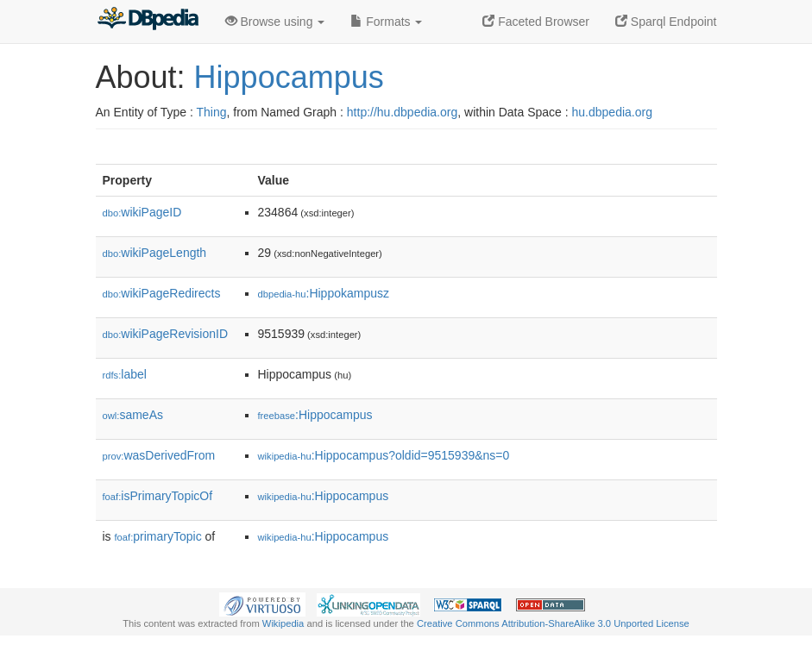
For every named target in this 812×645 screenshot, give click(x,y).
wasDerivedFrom (159, 455)
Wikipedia (283, 623)
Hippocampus (289, 77)
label (125, 374)
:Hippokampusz (324, 293)
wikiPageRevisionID (166, 334)
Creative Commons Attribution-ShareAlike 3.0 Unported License (553, 623)
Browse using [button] (275, 22)
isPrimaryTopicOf (158, 496)
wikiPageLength (155, 253)
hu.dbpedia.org (612, 112)
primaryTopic (158, 536)
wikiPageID (142, 212)
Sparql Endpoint (666, 22)
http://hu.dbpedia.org (402, 112)
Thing (212, 112)
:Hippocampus (315, 415)
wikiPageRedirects (162, 293)
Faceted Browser (536, 22)
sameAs (133, 415)
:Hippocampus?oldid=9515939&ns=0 (384, 455)
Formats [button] (386, 22)
